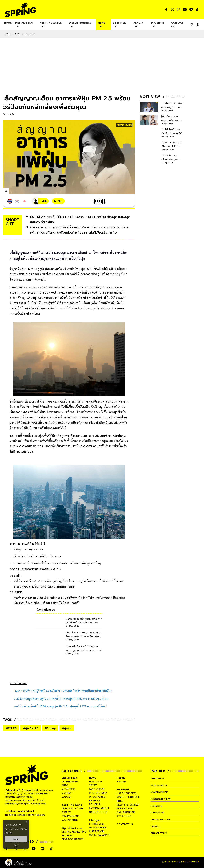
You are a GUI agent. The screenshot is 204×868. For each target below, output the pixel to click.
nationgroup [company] (160, 785)
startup (67, 793)
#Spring (50, 728)
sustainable (70, 820)
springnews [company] (158, 813)
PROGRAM (123, 790)
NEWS (18, 34)
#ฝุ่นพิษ (67, 728)
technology (70, 782)
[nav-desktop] (8, 23)
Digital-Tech (69, 778)
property (68, 836)
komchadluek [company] (160, 792)
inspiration (97, 831)
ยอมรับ (16, 839)
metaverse (69, 789)
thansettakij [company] (160, 833)
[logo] (21, 9)
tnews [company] (155, 826)
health (121, 782)
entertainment (99, 808)
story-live (124, 816)
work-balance (99, 835)
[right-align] (191, 25)
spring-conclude (128, 797)
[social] (166, 10)
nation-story (98, 812)
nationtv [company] (157, 806)
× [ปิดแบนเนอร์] (26, 822)
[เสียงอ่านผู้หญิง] (36, 201)
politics (95, 804)
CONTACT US (125, 824)
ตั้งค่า (16, 846)
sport (93, 785)
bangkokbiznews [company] (162, 799)
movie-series (98, 828)
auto (65, 785)
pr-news (95, 801)
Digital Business (72, 828)
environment (71, 816)
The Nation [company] (158, 779)
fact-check (97, 789)
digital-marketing (74, 832)
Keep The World (72, 805)
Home (8, 34)
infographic (97, 797)
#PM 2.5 (11, 728)
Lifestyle (95, 820)
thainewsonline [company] (162, 820)
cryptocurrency (73, 839)
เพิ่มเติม (9, 833)
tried (120, 801)
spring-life (96, 824)
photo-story (98, 793)
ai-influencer (126, 812)
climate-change (73, 809)
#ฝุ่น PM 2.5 (31, 728)
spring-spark (125, 809)
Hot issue (30, 34)
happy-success (127, 793)
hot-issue (96, 782)
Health (121, 778)
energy (66, 812)
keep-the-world (128, 805)
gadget (67, 797)
